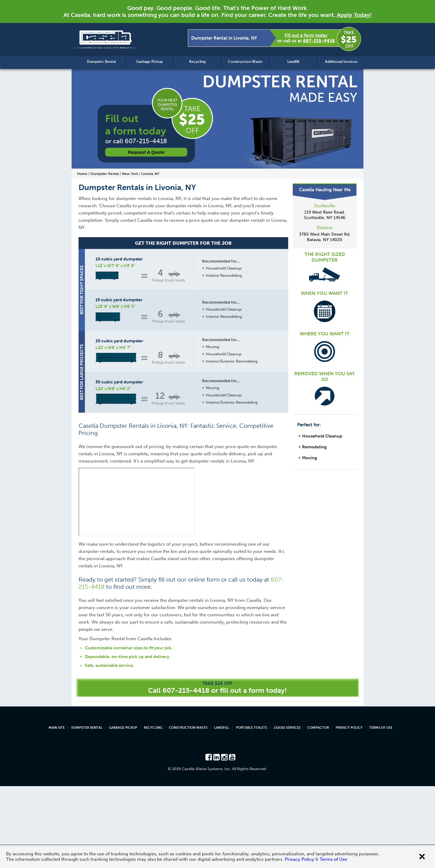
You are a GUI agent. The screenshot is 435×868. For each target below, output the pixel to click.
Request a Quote (146, 152)
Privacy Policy (349, 810)
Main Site (57, 810)
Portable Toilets (251, 810)
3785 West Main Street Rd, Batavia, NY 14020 (325, 237)
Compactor (318, 810)
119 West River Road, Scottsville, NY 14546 (325, 215)
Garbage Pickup (150, 62)
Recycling (197, 62)
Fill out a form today (306, 35)
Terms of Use (381, 810)
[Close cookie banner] (422, 857)
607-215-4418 (319, 41)
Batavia (325, 227)
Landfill (293, 62)
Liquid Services (287, 810)
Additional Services (341, 62)
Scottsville (325, 206)
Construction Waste (245, 62)
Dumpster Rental (101, 62)
